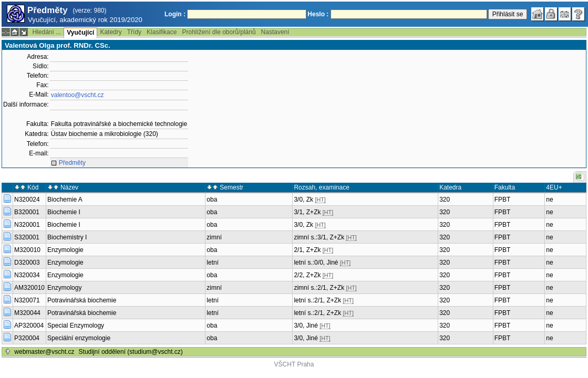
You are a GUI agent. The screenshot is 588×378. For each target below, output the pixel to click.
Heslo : (318, 14)
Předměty (72, 163)
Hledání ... (47, 32)
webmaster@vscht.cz (44, 352)
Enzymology (64, 288)
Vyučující (80, 33)
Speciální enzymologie (79, 338)
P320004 (27, 338)
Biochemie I (64, 212)
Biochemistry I (67, 237)
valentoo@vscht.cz (78, 95)
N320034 (27, 275)
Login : (175, 14)
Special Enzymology (76, 325)
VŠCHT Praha (294, 364)
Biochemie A (65, 199)
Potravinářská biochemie (82, 300)
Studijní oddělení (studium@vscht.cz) (131, 352)
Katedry (111, 32)
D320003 (27, 262)
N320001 (27, 225)
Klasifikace (162, 32)
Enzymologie (65, 250)
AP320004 (29, 325)
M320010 (27, 250)
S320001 (27, 237)
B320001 (27, 212)
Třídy (134, 32)
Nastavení (275, 32)
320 (445, 199)
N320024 (27, 199)
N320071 (27, 300)
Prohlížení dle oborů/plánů (219, 32)
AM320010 (29, 288)
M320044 (27, 313)
